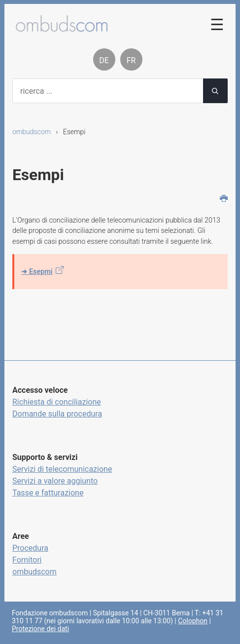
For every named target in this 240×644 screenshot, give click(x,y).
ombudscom (32, 132)
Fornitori (27, 560)
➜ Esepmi (37, 272)
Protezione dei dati (40, 629)
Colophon (193, 621)
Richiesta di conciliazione (57, 402)
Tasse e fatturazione (48, 493)
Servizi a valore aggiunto (55, 481)
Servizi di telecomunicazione (62, 469)
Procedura (30, 548)
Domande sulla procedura (57, 414)
